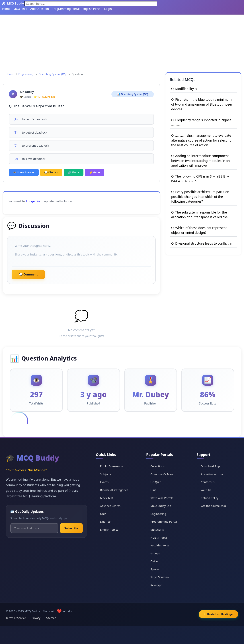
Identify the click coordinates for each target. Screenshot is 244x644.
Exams (104, 482)
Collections (157, 466)
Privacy (36, 618)
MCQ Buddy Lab (161, 506)
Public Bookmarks (112, 466)
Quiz (103, 514)
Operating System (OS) (53, 74)
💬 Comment (28, 274)
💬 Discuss (51, 172)
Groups (155, 553)
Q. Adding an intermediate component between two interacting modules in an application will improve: (201, 161)
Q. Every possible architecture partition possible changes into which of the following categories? (200, 197)
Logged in (33, 201)
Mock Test (107, 498)
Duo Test (106, 522)
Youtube (206, 490)
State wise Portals (162, 498)
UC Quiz (156, 482)
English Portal (92, 9)
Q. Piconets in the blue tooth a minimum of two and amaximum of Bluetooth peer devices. (202, 104)
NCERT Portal (159, 538)
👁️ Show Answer (24, 172)
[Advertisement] (122, 42)
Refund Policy (210, 498)
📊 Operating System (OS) (133, 94)
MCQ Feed (20, 9)
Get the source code (214, 506)
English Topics (109, 530)
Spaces (155, 569)
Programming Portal (66, 9)
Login (108, 9)
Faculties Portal (160, 545)
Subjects (106, 474)
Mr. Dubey (27, 92)
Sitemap (51, 618)
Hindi (154, 490)
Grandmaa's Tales (162, 474)
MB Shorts (157, 530)
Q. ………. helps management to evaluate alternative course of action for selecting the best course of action (201, 140)
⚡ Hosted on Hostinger (218, 614)
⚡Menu (95, 172)
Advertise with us (212, 474)
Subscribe (71, 528)
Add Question (40, 9)
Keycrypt (156, 585)
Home (6, 9)
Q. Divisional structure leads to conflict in (202, 243)
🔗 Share (74, 172)
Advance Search (110, 506)
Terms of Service (16, 618)
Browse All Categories (114, 490)
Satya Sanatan (160, 577)
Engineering (26, 74)
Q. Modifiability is (184, 89)
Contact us (208, 482)
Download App (210, 466)
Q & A (154, 561)
